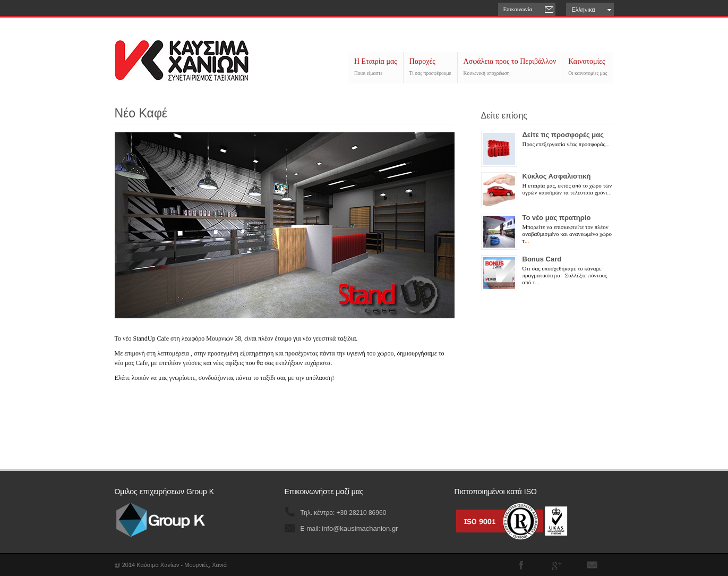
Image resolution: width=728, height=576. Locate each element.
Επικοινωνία (518, 9)
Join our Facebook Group (521, 565)
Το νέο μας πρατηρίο (557, 218)
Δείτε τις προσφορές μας (563, 135)
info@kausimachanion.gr (360, 528)
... (607, 144)
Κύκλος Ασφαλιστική (557, 176)
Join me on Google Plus (556, 565)
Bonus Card (542, 259)
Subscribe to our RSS (592, 565)
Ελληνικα (584, 10)
